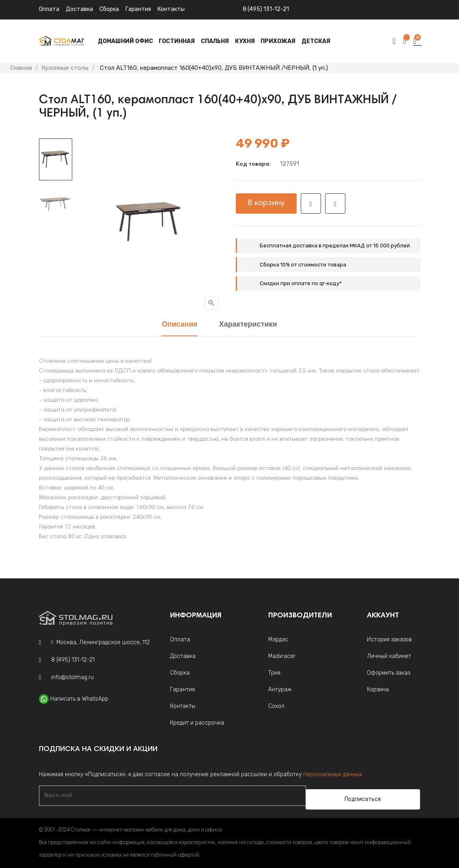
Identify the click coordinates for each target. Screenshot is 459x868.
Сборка (109, 9)
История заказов (389, 640)
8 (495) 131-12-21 (266, 9)
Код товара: (253, 165)
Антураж (280, 689)
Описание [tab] (179, 325)
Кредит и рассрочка (197, 723)
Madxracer (282, 656)
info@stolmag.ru (72, 677)
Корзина (378, 689)
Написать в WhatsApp (79, 699)
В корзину (266, 203)
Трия (274, 673)
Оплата (49, 9)
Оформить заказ (388, 673)
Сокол (276, 706)
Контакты (183, 706)
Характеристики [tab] (248, 325)
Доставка (79, 9)
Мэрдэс (278, 640)
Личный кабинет (389, 656)
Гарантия (138, 9)
